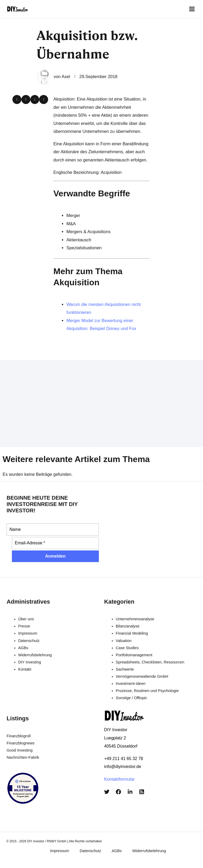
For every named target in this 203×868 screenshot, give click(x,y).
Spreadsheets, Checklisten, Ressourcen (150, 660)
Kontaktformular (119, 777)
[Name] (53, 528)
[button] (17, 98)
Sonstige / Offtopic (132, 696)
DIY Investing (30, 660)
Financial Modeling (132, 631)
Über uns (26, 617)
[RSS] (142, 790)
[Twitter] (107, 790)
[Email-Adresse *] (55, 541)
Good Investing (20, 748)
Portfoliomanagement (134, 653)
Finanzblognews (20, 741)
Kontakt (25, 667)
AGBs (23, 646)
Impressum (28, 631)
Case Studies (127, 646)
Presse (24, 624)
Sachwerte (125, 667)
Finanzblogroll (19, 734)
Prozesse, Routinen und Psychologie (147, 689)
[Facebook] (118, 790)
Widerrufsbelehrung (35, 653)
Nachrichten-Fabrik (23, 756)
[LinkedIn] (130, 790)
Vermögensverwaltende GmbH (142, 675)
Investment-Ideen (131, 682)
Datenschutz (29, 639)
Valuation (124, 639)
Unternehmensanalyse (135, 617)
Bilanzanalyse (128, 624)
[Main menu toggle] (193, 8)
